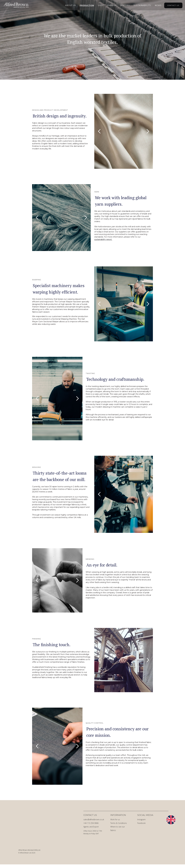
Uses (101, 5)
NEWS (158, 5)
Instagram (141, 819)
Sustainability (142, 5)
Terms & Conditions (119, 823)
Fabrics (112, 5)
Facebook (141, 823)
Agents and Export (91, 827)
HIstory (125, 5)
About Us (71, 5)
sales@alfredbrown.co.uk (94, 819)
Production (87, 5)
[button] (99, 131)
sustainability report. (103, 239)
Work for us (115, 819)
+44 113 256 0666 (91, 823)
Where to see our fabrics (118, 828)
